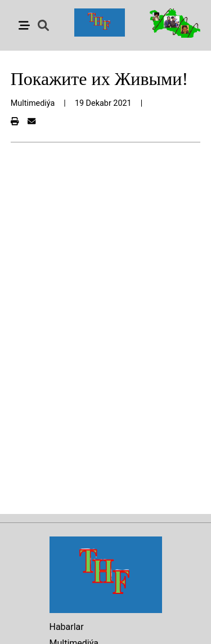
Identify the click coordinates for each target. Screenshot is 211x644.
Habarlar (67, 627)
